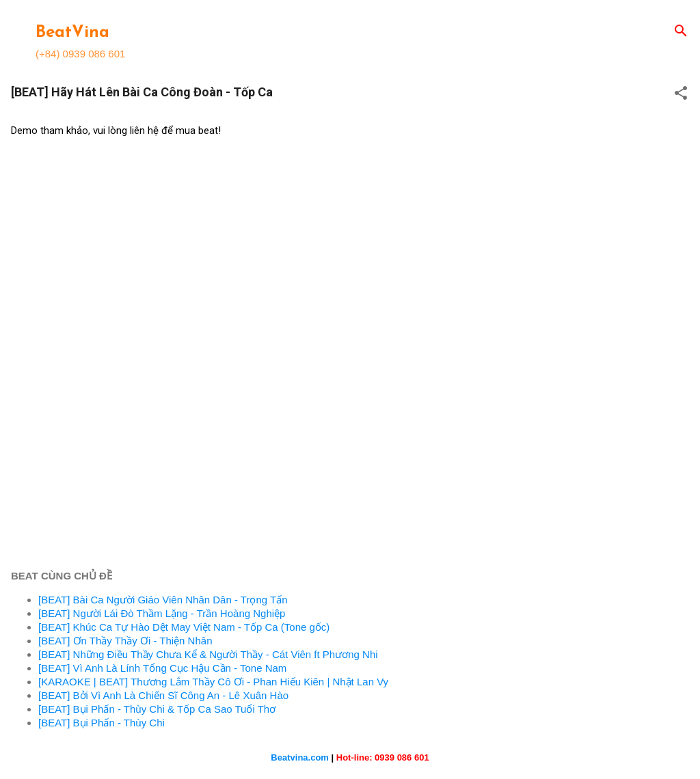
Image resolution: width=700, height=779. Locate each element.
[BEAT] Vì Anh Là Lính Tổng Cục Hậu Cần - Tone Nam (162, 668)
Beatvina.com (300, 757)
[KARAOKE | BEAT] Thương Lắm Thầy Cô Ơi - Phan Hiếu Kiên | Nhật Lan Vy (213, 682)
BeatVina (72, 33)
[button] (681, 94)
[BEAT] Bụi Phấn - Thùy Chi (102, 723)
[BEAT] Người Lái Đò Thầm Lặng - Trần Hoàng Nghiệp (162, 613)
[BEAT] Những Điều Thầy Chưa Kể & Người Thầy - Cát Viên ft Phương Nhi (208, 654)
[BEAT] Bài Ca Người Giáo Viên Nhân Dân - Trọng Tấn (163, 600)
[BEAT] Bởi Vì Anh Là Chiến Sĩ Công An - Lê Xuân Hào (163, 695)
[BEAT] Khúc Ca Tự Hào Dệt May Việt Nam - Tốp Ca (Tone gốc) (184, 627)
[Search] (681, 32)
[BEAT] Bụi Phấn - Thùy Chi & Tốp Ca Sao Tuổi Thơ (157, 709)
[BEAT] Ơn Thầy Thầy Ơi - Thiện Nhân (125, 641)
